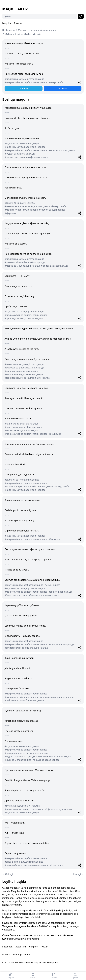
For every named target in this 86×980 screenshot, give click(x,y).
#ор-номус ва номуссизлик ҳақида (24, 318)
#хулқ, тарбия (30, 210)
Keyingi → (78, 874)
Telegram (23, 89)
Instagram (20, 926)
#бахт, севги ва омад (16, 595)
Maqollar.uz (15, 9)
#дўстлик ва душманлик (59, 809)
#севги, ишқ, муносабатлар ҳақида (24, 427)
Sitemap (17, 955)
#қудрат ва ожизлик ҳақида (20, 154)
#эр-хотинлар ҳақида (60, 592)
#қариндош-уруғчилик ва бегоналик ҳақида (29, 486)
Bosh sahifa (8, 30)
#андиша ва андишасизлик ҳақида (24, 374)
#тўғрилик (10, 213)
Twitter (43, 926)
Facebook (63, 89)
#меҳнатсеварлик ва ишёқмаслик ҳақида (27, 206)
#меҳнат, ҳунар (13, 210)
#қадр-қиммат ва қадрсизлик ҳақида (25, 147)
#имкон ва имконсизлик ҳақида (54, 756)
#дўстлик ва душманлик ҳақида (22, 806)
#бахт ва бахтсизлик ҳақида (44, 595)
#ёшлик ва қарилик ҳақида (20, 203)
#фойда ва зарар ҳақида (55, 266)
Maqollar (7, 23)
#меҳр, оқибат (57, 82)
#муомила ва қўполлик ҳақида (22, 430)
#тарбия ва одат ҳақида (52, 210)
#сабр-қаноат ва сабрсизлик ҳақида (24, 700)
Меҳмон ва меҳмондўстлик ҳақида (37, 30)
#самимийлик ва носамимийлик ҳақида (27, 865)
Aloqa (27, 955)
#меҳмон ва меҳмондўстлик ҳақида (24, 79)
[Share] (80, 82)
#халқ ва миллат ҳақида (62, 150)
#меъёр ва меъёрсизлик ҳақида (22, 266)
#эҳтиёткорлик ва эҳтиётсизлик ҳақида (26, 648)
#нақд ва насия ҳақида (61, 644)
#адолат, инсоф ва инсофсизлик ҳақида (26, 157)
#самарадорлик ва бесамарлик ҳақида (26, 753)
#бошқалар (55, 434)
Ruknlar (18, 23)
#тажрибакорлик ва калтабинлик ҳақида (27, 378)
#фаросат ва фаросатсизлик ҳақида (24, 368)
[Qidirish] (40, 16)
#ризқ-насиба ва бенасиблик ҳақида (25, 262)
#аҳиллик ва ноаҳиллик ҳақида (22, 143)
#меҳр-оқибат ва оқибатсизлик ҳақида (26, 82)
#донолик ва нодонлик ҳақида (21, 371)
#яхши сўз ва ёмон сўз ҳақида (21, 424)
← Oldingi (8, 874)
